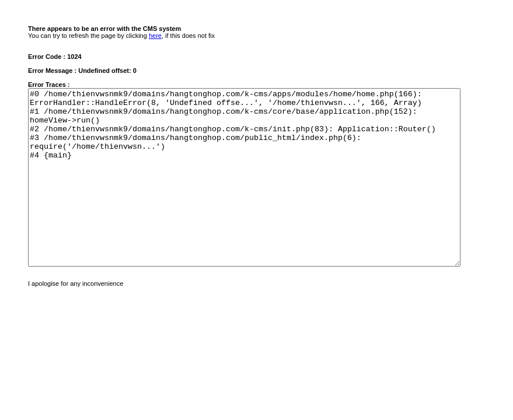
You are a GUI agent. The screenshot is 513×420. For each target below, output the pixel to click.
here (155, 36)
